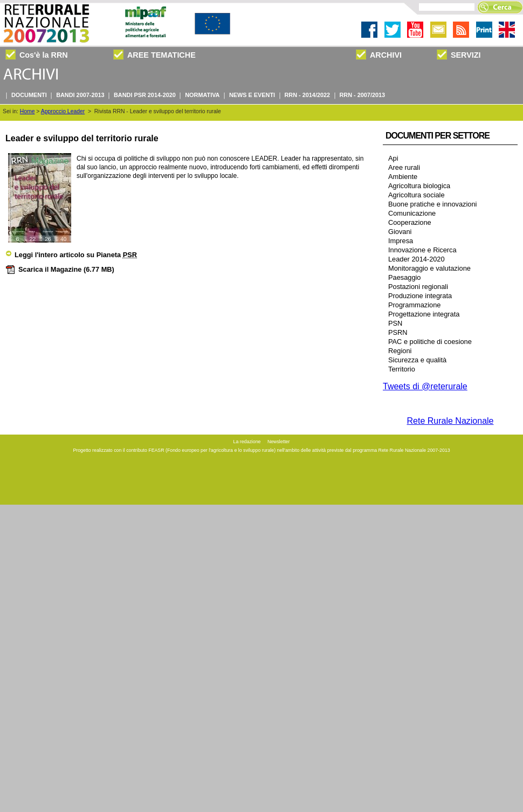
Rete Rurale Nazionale (450, 421)
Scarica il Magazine (60, 269)
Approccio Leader (63, 111)
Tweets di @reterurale (425, 386)
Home (27, 111)
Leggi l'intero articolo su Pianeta (71, 255)
